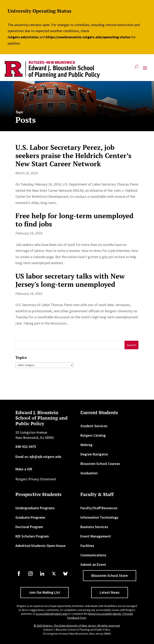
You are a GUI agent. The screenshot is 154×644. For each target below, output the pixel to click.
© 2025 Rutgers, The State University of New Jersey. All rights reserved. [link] (77, 626)
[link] (52, 70)
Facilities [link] (87, 546)
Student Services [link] (94, 426)
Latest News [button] (110, 592)
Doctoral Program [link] (29, 527)
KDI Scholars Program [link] (32, 536)
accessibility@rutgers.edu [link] (52, 614)
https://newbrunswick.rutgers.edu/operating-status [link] (88, 37)
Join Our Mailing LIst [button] (45, 592)
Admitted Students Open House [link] (41, 546)
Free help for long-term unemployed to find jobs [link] (74, 220)
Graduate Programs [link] (30, 517)
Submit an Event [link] (93, 564)
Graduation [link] (89, 473)
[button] (145, 70)
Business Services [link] (94, 527)
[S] (70, 345)
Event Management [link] (96, 536)
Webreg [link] (86, 445)
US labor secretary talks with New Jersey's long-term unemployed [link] (70, 280)
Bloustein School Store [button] (110, 576)
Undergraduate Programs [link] (35, 508)
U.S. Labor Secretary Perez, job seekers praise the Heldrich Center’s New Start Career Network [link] (73, 156)
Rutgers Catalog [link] (93, 435)
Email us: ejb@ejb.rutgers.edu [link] (38, 457)
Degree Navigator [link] (94, 454)
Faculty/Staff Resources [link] (99, 508)
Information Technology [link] (99, 517)
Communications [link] (93, 555)
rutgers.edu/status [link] (23, 37)
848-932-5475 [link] (26, 447)
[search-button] (137, 68)
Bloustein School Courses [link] (100, 464)
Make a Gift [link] (24, 469)
